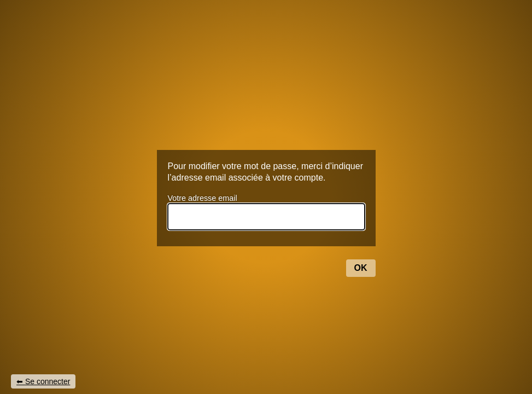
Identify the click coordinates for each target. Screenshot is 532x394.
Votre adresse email (203, 198)
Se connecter (48, 381)
